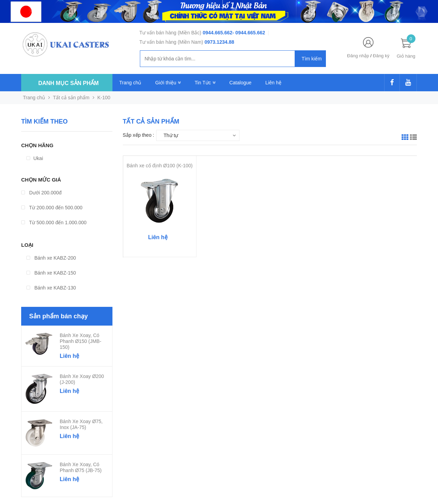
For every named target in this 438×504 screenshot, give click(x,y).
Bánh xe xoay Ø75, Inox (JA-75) (81, 424)
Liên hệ (273, 83)
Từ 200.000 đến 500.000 (52, 208)
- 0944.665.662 (249, 33)
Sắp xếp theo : (139, 135)
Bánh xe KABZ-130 (51, 288)
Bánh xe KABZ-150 (51, 273)
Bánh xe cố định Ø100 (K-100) (160, 166)
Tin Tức (205, 83)
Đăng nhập (358, 56)
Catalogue (241, 83)
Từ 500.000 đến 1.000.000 (54, 222)
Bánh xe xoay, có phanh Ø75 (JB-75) (81, 467)
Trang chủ (130, 83)
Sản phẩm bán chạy (58, 316)
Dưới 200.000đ (41, 193)
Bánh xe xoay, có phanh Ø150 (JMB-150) (81, 341)
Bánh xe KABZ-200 (51, 258)
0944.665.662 (218, 33)
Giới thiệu (168, 83)
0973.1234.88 (219, 42)
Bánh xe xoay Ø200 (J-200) (82, 379)
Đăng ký (381, 56)
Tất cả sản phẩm (71, 98)
